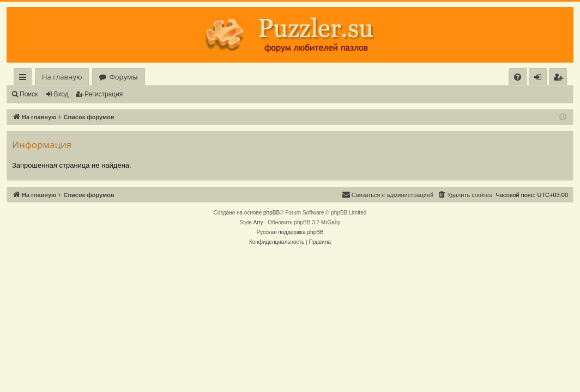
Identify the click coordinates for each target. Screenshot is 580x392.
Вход (61, 94)
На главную (62, 77)
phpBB (271, 213)
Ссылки (25, 79)
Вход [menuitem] (540, 79)
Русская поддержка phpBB (290, 232)
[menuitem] (518, 77)
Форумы (123, 77)
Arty (258, 222)
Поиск (29, 94)
